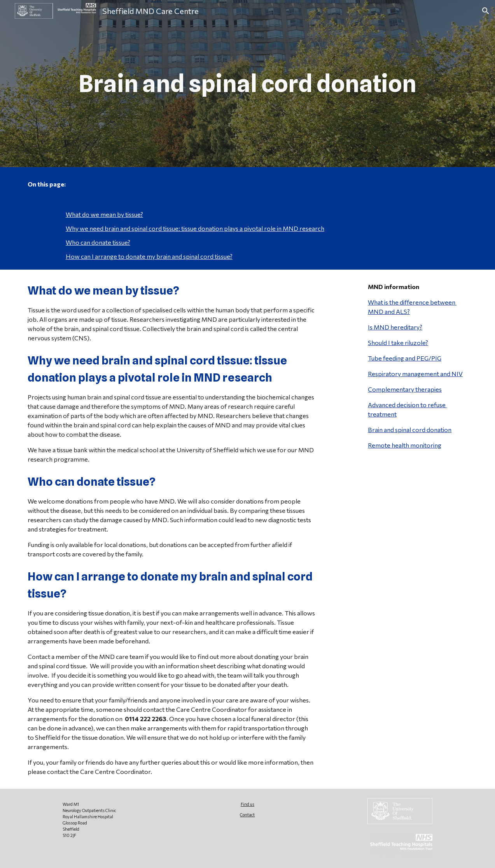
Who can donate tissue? (98, 242)
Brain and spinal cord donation (410, 430)
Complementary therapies (405, 389)
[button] (486, 11)
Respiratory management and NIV (415, 374)
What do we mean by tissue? (104, 214)
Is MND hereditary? (395, 327)
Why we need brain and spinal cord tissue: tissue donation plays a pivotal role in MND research (195, 228)
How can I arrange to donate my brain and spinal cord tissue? (149, 256)
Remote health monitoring (405, 445)
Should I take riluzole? (398, 342)
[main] (247, 84)
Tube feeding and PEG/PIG (405, 358)
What (375, 302)
